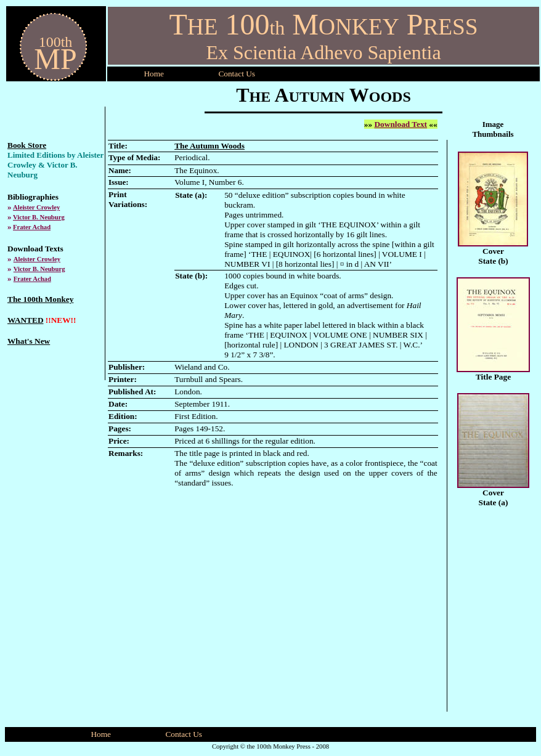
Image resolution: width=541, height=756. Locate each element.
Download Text (401, 124)
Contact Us (184, 734)
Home (154, 74)
